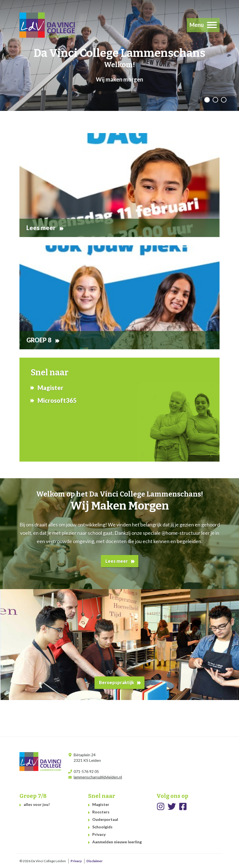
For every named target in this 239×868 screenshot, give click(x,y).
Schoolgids (102, 827)
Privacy (99, 834)
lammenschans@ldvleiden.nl (98, 777)
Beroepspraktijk (116, 682)
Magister (50, 388)
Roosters (101, 812)
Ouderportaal (105, 819)
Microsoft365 (57, 400)
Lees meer (117, 561)
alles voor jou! (37, 804)
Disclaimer (94, 861)
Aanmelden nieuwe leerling (117, 842)
